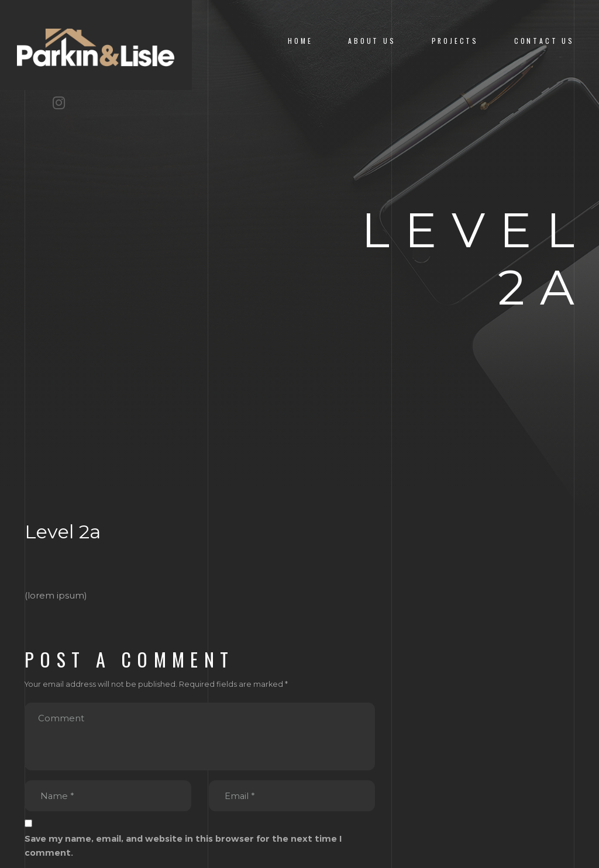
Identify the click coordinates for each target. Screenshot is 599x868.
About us (372, 41)
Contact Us (544, 41)
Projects (455, 41)
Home (300, 41)
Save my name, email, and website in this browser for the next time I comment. (183, 846)
